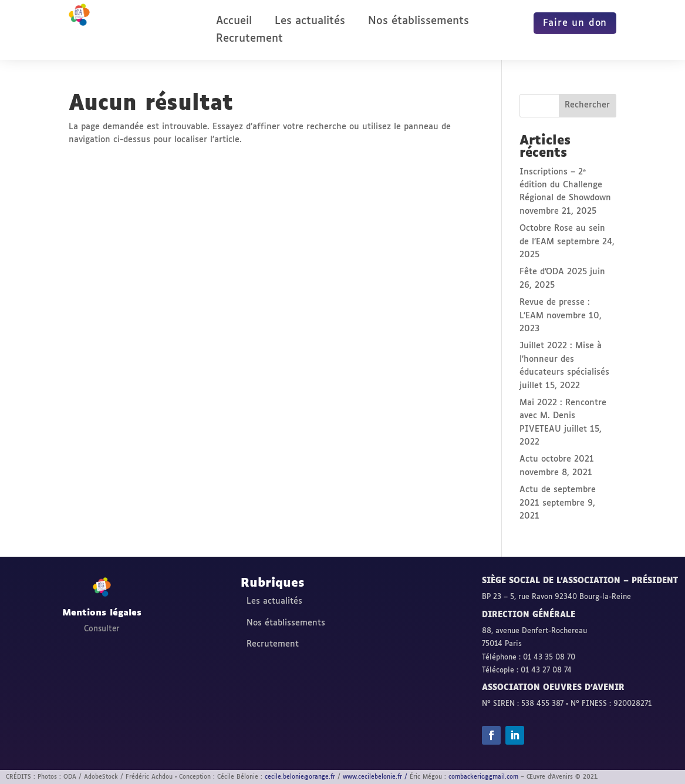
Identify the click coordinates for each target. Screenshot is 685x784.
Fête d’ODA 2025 (553, 272)
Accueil (234, 22)
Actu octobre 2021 (557, 459)
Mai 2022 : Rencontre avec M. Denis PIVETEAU (563, 416)
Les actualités (310, 22)
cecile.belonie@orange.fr (300, 777)
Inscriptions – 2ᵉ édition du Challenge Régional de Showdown (565, 185)
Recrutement (249, 39)
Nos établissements (419, 22)
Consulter (102, 629)
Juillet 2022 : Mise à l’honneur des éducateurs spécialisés (564, 359)
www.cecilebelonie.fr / (375, 777)
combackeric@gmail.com (483, 777)
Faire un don (575, 23)
